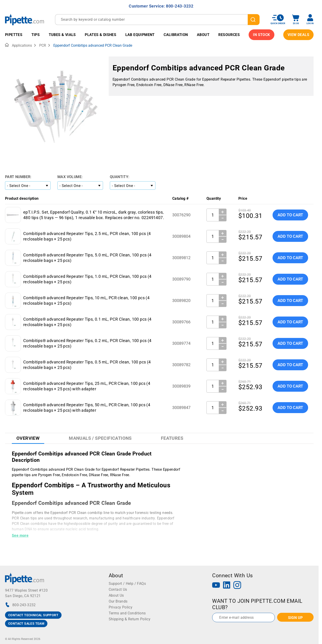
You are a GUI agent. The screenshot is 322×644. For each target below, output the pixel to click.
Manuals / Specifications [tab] (100, 438)
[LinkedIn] (227, 586)
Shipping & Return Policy (130, 619)
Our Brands (118, 601)
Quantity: (120, 177)
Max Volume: (70, 177)
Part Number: (18, 177)
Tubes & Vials (62, 35)
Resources (229, 35)
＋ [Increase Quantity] (223, 212)
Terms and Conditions (127, 613)
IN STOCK (261, 35)
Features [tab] (172, 438)
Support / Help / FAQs (127, 584)
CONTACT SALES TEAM (26, 624)
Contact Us (118, 589)
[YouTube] (216, 586)
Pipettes (14, 35)
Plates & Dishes (100, 35)
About (203, 35)
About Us (116, 595)
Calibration (176, 35)
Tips (36, 35)
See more (20, 535)
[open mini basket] (296, 19)
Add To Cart (290, 215)
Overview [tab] (28, 438)
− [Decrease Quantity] (223, 218)
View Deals (298, 35)
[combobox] (157, 20)
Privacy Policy (121, 607)
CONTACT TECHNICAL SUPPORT (33, 615)
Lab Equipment (140, 35)
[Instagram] (237, 586)
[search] (254, 20)
